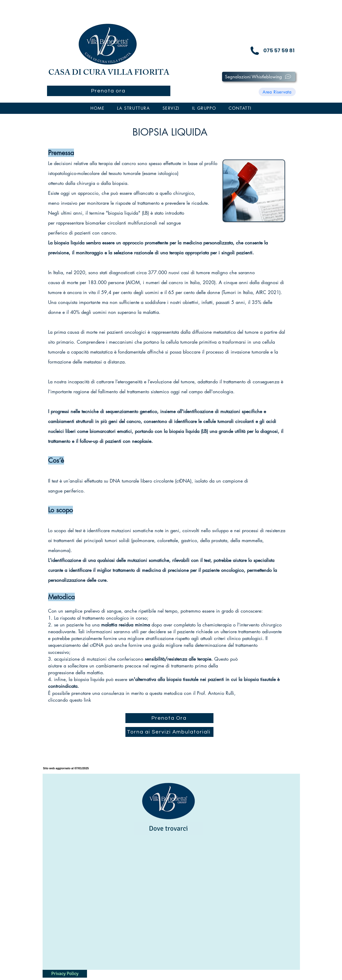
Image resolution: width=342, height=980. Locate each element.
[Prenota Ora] (169, 718)
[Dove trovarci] (169, 829)
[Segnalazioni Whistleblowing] (259, 77)
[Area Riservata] (277, 92)
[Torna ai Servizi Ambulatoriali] (169, 732)
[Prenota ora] (109, 91)
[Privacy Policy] (65, 974)
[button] (133, 108)
